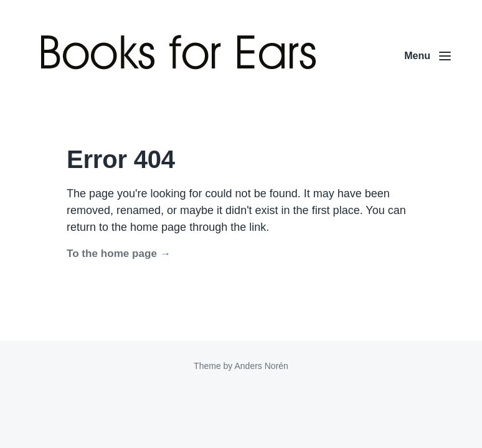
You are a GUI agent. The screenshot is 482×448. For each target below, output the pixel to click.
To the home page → (119, 254)
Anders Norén (261, 366)
